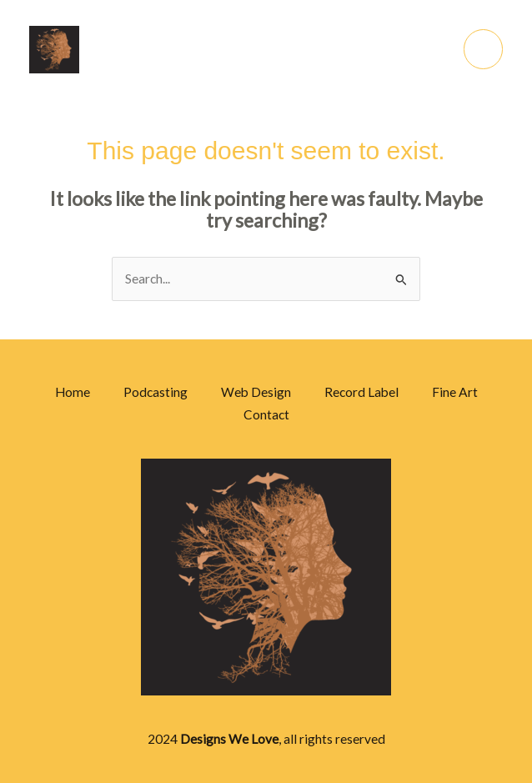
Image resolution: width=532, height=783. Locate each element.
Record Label (361, 392)
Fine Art (455, 392)
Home (73, 392)
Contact (266, 414)
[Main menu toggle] (483, 49)
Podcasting (156, 392)
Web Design (256, 392)
